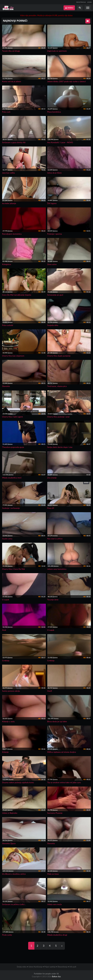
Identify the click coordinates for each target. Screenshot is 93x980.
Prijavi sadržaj (50, 967)
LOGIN (89, 2)
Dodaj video (22, 967)
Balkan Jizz (56, 976)
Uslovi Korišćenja (35, 967)
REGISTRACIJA (81, 2)
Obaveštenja (62, 967)
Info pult (73, 967)
